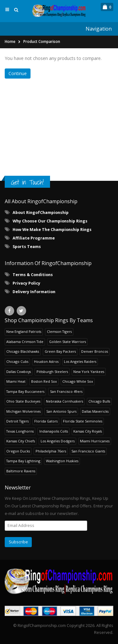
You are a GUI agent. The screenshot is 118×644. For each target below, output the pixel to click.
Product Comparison (42, 41)
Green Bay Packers (60, 351)
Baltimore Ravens (21, 471)
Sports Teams (27, 247)
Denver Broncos (95, 351)
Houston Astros (46, 361)
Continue (18, 73)
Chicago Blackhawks (23, 351)
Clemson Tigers (59, 331)
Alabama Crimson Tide (25, 342)
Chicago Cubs (17, 361)
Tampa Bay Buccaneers (25, 391)
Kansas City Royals (88, 431)
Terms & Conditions (33, 275)
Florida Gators (46, 421)
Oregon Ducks (18, 451)
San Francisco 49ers (66, 391)
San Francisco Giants (88, 451)
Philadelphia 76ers (51, 451)
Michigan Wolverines (23, 411)
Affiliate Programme (34, 238)
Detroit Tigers (17, 421)
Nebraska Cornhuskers (65, 401)
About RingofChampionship (41, 213)
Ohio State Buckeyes (23, 401)
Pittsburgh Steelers (52, 372)
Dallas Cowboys (19, 372)
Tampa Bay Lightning (23, 461)
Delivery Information (34, 292)
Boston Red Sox (44, 381)
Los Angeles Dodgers (58, 441)
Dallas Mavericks (95, 411)
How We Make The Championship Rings (52, 230)
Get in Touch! (27, 182)
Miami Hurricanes (95, 441)
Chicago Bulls (99, 401)
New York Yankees (89, 372)
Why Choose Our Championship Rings (50, 221)
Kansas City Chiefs (21, 441)
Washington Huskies (62, 461)
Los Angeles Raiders (80, 361)
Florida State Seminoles (83, 421)
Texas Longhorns (20, 431)
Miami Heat (16, 381)
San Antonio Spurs (61, 411)
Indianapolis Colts (54, 431)
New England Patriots (24, 331)
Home (10, 41)
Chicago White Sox (78, 381)
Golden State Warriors (67, 342)
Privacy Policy (26, 283)
